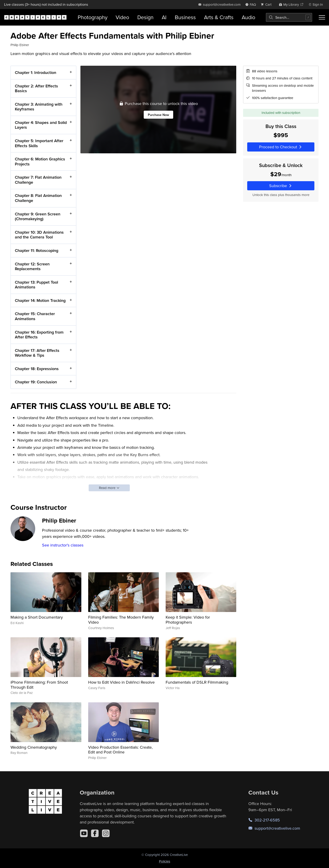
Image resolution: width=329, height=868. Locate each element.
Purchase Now (158, 114)
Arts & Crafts (219, 17)
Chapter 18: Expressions (37, 369)
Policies (165, 861)
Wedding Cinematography (34, 747)
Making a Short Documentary (37, 617)
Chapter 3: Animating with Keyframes (39, 106)
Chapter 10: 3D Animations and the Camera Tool (39, 234)
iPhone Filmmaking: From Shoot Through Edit (39, 685)
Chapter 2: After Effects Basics (36, 88)
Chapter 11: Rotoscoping (37, 250)
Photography (93, 17)
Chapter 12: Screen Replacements (32, 266)
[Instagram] (106, 833)
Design (145, 17)
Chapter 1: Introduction (36, 72)
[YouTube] (84, 833)
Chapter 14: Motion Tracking (40, 300)
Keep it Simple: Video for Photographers (188, 620)
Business (185, 17)
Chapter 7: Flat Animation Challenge (38, 180)
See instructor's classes (63, 545)
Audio (248, 17)
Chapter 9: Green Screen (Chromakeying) (38, 216)
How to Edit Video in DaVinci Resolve (121, 682)
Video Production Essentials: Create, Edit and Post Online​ (120, 750)
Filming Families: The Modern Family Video (121, 620)
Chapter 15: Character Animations (35, 316)
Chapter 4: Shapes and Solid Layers (41, 125)
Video (122, 17)
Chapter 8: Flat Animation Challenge (38, 198)
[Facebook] (95, 833)
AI (164, 17)
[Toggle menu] (322, 17)
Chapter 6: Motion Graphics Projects (40, 161)
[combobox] (289, 17)
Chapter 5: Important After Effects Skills (39, 143)
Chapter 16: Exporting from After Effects (39, 334)
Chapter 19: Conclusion (36, 382)
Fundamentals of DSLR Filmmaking (197, 682)
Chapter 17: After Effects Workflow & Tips (37, 353)
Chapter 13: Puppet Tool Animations (36, 284)
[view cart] (267, 4)
